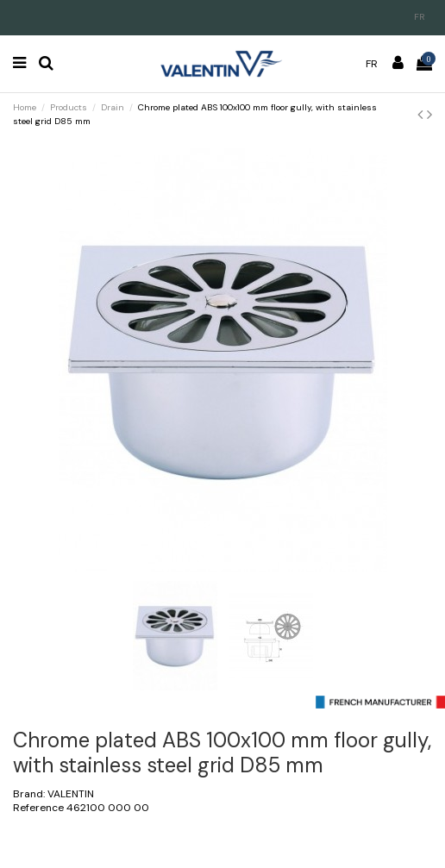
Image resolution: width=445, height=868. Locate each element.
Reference (38, 808)
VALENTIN (71, 794)
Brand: (29, 794)
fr (420, 17)
